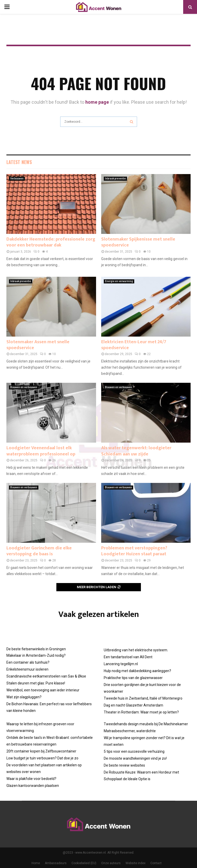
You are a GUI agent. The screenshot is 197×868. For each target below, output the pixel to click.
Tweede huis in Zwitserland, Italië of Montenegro (143, 698)
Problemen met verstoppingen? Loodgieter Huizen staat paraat (134, 551)
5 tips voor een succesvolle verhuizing (134, 751)
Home (36, 863)
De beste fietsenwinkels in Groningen (36, 649)
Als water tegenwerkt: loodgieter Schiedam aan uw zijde (136, 451)
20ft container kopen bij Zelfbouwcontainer (41, 751)
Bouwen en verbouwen (24, 387)
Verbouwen (17, 179)
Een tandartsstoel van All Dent (128, 657)
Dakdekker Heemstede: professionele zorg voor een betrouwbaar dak (51, 242)
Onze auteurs (111, 863)
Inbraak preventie (115, 179)
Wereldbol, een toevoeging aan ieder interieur (43, 690)
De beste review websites (124, 765)
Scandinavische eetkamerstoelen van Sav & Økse (46, 676)
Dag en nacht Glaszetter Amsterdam (133, 705)
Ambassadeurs (56, 863)
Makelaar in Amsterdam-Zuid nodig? (36, 655)
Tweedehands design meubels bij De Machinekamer (146, 724)
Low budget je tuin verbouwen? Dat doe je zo (42, 758)
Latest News (19, 162)
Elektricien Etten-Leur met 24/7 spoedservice (134, 345)
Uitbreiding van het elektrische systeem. (136, 650)
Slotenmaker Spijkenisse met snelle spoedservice (138, 242)
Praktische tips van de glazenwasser (133, 678)
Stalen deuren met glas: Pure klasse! (36, 683)
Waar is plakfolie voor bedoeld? (31, 779)
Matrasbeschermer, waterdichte (130, 731)
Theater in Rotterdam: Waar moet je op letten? (141, 712)
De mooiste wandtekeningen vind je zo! (135, 758)
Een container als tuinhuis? (28, 662)
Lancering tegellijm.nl (121, 664)
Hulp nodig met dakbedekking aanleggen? (137, 671)
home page (97, 102)
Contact (156, 863)
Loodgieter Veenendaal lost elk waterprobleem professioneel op (41, 451)
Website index (136, 863)
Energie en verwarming (119, 281)
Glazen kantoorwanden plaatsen (33, 786)
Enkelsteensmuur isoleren (27, 669)
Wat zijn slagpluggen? (24, 697)
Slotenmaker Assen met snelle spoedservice (38, 345)
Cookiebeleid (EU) (84, 863)
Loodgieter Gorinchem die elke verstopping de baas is (39, 551)
